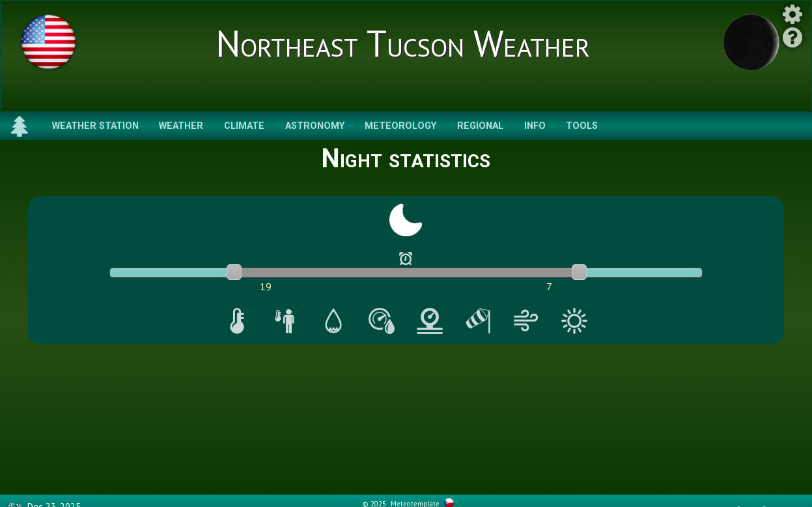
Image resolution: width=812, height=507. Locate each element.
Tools (582, 126)
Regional (480, 126)
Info (535, 126)
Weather (181, 126)
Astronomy (315, 126)
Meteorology (400, 126)
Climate (244, 126)
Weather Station (95, 126)
